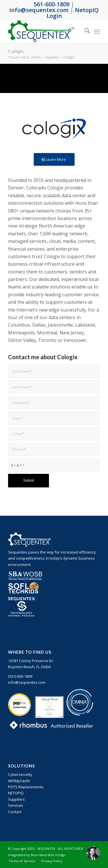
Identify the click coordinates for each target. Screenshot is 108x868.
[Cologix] (54, 128)
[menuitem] (84, 31)
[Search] (84, 31)
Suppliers (16, 799)
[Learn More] (54, 160)
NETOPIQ (16, 793)
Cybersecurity (20, 774)
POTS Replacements (26, 787)
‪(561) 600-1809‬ (20, 676)
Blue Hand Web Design (48, 855)
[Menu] (97, 31)
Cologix (16, 51)
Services (16, 805)
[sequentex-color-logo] (45, 31)
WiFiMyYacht (19, 781)
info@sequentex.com (27, 682)
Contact (15, 812)
